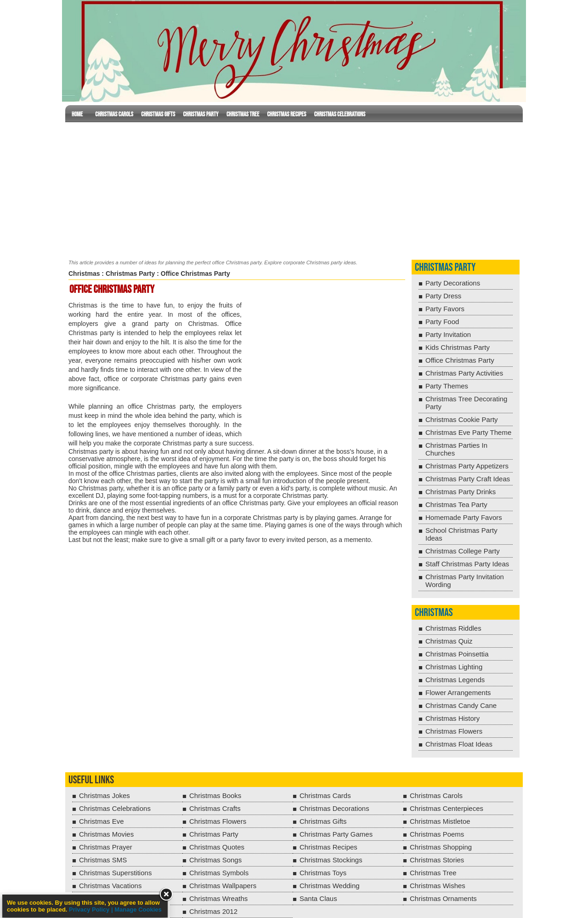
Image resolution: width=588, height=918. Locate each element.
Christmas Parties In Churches (456, 449)
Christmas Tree (243, 114)
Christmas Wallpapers (223, 886)
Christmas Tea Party (456, 505)
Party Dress (443, 296)
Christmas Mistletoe (440, 821)
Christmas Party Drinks (461, 492)
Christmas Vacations (110, 886)
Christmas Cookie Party (462, 419)
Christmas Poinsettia (457, 654)
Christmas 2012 (213, 911)
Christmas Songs (215, 860)
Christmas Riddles (453, 628)
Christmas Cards (325, 795)
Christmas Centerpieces (447, 808)
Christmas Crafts (215, 808)
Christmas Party (201, 114)
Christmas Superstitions (115, 873)
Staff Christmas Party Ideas (467, 564)
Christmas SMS (103, 860)
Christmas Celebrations (340, 114)
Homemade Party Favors (464, 517)
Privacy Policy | (92, 909)
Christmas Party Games (336, 834)
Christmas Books (215, 795)
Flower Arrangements (458, 693)
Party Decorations (453, 283)
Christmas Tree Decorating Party (466, 403)
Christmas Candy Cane (461, 705)
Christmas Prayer (106, 847)
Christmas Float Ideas (459, 744)
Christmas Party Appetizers (467, 466)
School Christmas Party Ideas (461, 534)
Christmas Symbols (219, 873)
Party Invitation (448, 334)
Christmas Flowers (454, 731)
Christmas (84, 274)
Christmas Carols (114, 114)
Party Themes (447, 386)
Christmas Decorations (334, 808)
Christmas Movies (106, 834)
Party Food (442, 322)
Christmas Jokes (105, 795)
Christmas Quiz (449, 641)
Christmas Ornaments (443, 898)
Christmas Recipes (286, 114)
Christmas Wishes (438, 886)
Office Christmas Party (460, 360)
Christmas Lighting (454, 667)
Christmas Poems (437, 834)
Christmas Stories (437, 860)
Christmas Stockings (331, 860)
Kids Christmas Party (458, 347)
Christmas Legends (455, 680)
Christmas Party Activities (464, 373)
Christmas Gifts (158, 114)
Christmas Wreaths (218, 898)
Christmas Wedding (330, 886)
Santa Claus (318, 898)
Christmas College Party (463, 551)
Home (77, 114)
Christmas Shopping (441, 847)
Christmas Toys (323, 873)
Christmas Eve (102, 821)
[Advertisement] (294, 189)
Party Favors (445, 309)
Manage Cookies (138, 909)
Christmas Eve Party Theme (468, 432)
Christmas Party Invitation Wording (465, 581)
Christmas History (452, 718)
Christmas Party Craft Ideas (468, 479)
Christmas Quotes (217, 847)
